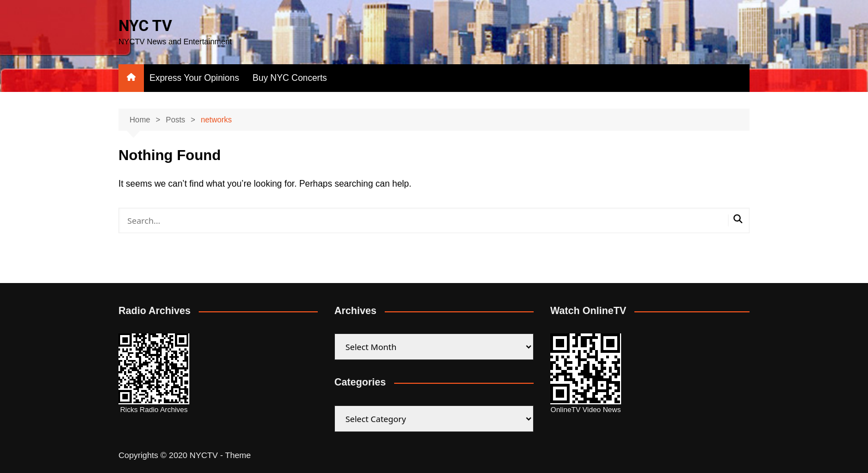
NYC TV (145, 26)
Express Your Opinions (194, 78)
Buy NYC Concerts (290, 78)
